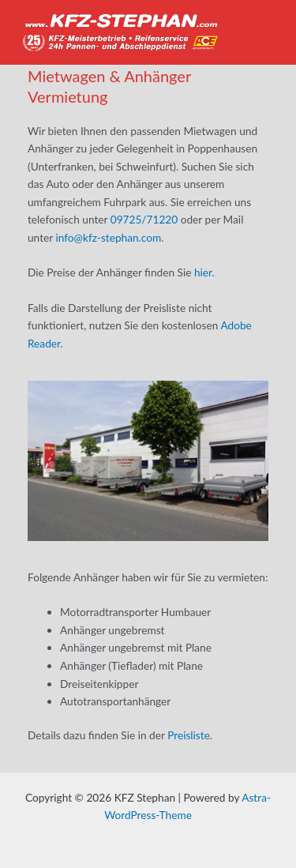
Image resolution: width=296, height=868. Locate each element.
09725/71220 (144, 219)
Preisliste (189, 735)
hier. (204, 272)
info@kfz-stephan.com (108, 237)
